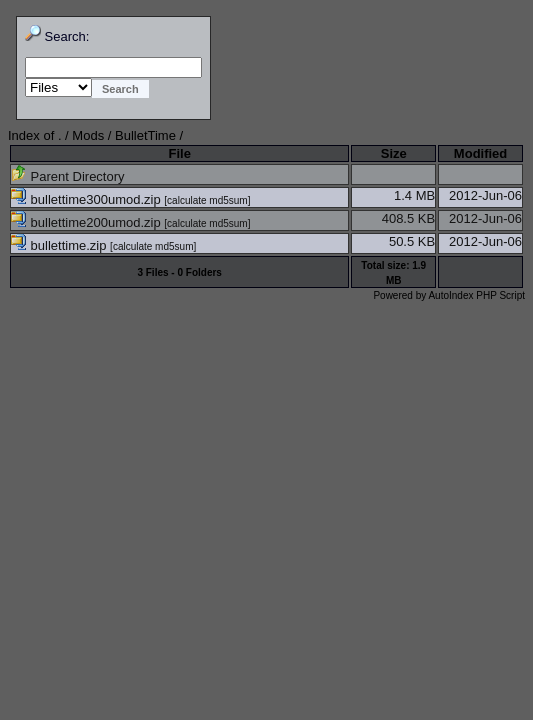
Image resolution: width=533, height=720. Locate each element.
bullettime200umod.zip (87, 222)
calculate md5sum (207, 200)
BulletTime (145, 135)
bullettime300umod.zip (87, 199)
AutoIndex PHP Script (476, 295)
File (179, 153)
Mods (88, 135)
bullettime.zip (60, 245)
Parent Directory (68, 176)
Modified (480, 153)
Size (394, 153)
